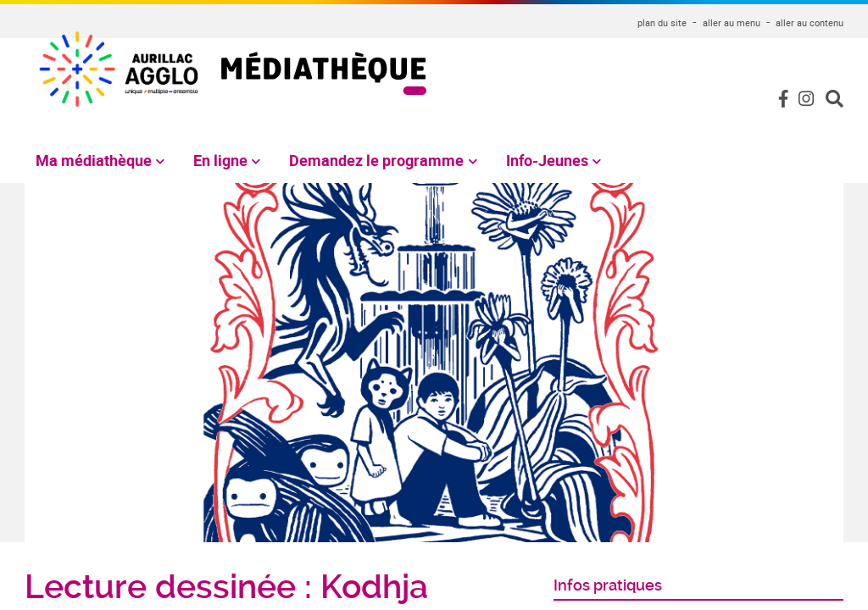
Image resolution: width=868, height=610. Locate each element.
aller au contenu (810, 22)
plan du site (662, 22)
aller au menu (732, 22)
